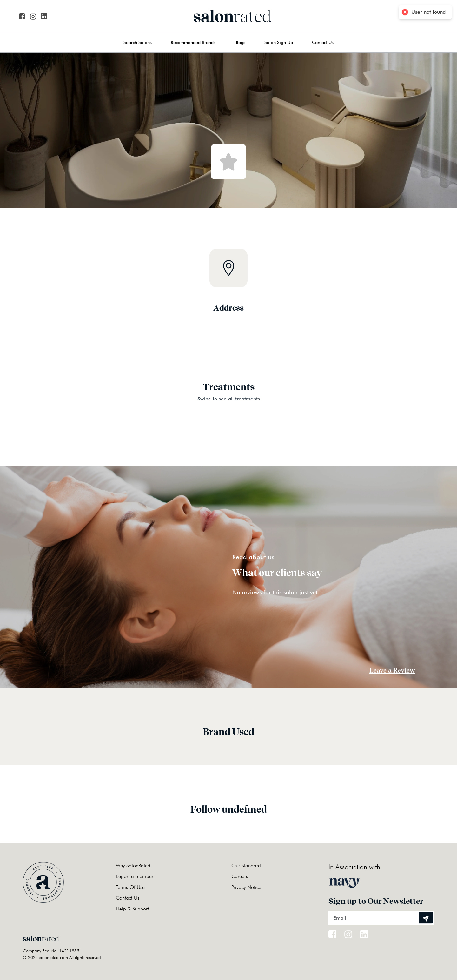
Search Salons (138, 42)
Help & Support (132, 909)
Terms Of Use (130, 887)
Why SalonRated (133, 866)
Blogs (240, 42)
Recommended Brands (193, 42)
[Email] (381, 918)
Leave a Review (392, 670)
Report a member (135, 876)
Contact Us (323, 42)
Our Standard (246, 866)
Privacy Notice (246, 887)
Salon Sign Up (279, 42)
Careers (240, 876)
